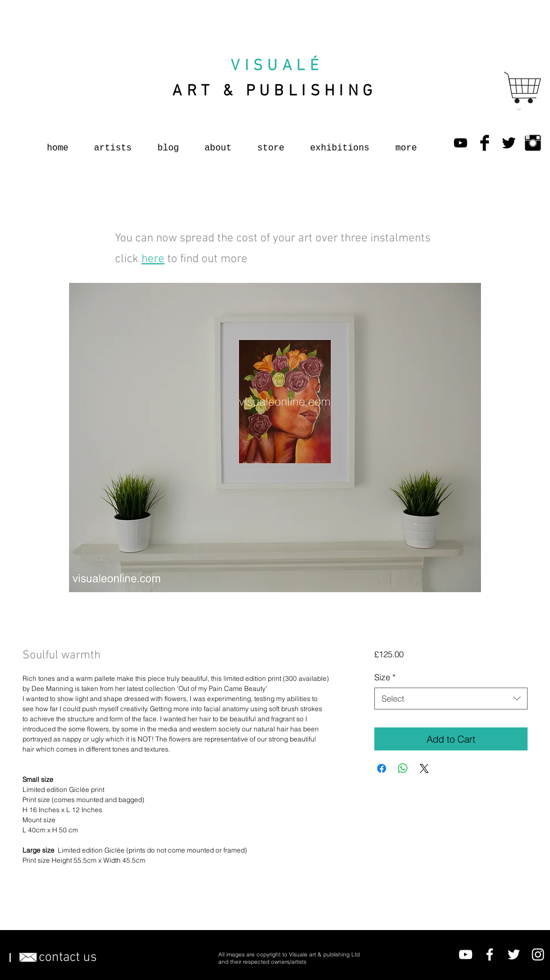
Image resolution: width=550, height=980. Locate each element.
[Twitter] (514, 954)
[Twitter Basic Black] (509, 143)
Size (385, 677)
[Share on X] (424, 768)
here (153, 259)
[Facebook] (490, 954)
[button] (520, 109)
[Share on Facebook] (382, 768)
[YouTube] (460, 143)
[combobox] (451, 699)
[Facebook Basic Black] (485, 143)
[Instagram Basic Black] (533, 143)
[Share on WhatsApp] (403, 768)
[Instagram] (538, 954)
